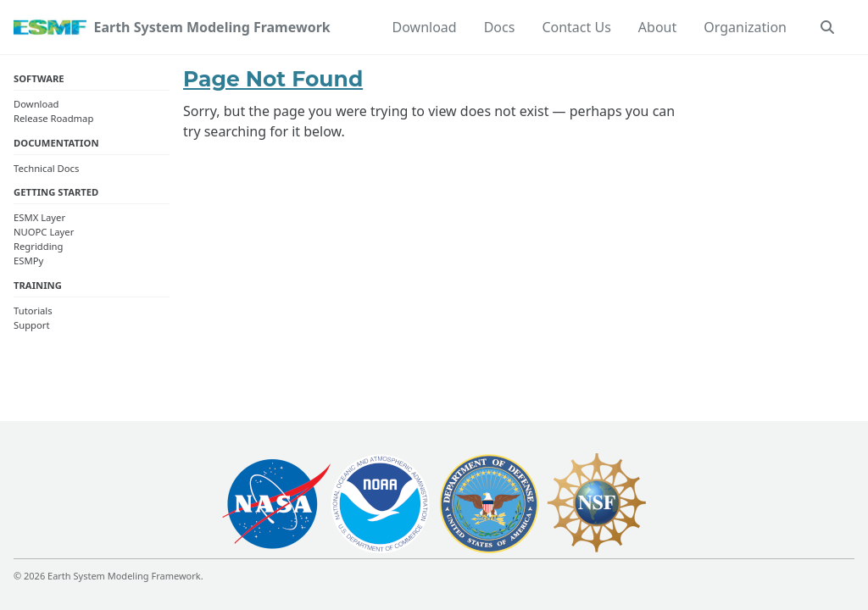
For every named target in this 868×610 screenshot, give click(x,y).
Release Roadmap (53, 118)
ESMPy (28, 261)
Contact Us (576, 27)
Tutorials (33, 311)
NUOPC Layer (44, 232)
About (657, 27)
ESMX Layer (39, 217)
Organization (745, 27)
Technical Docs (46, 168)
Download (425, 27)
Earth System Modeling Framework (211, 27)
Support (31, 325)
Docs (500, 27)
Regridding (38, 246)
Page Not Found (273, 79)
